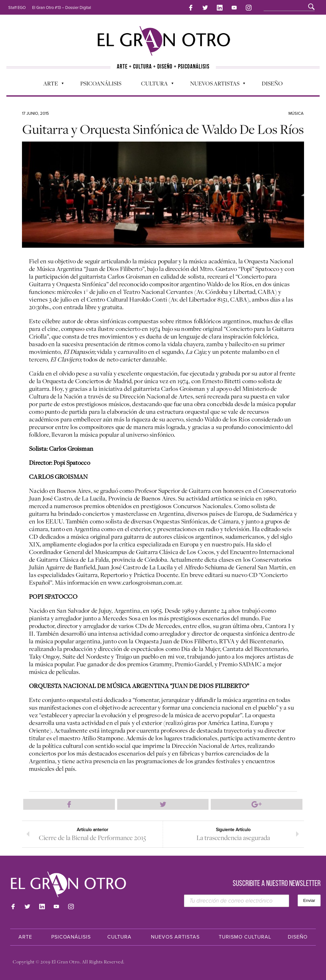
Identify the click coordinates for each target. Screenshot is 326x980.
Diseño (272, 83)
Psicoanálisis (101, 83)
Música (296, 113)
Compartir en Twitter (163, 804)
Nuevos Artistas (214, 85)
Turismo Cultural (245, 937)
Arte (50, 85)
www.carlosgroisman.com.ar (145, 582)
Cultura (154, 85)
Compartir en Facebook (69, 804)
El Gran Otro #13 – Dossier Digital (62, 8)
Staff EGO (17, 8)
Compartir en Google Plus (257, 804)
